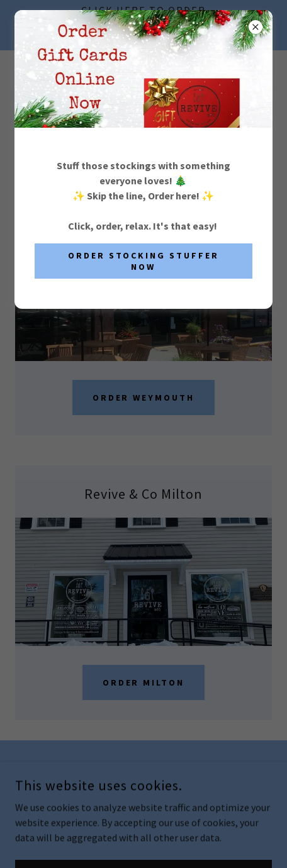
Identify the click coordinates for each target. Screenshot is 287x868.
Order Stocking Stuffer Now (144, 261)
